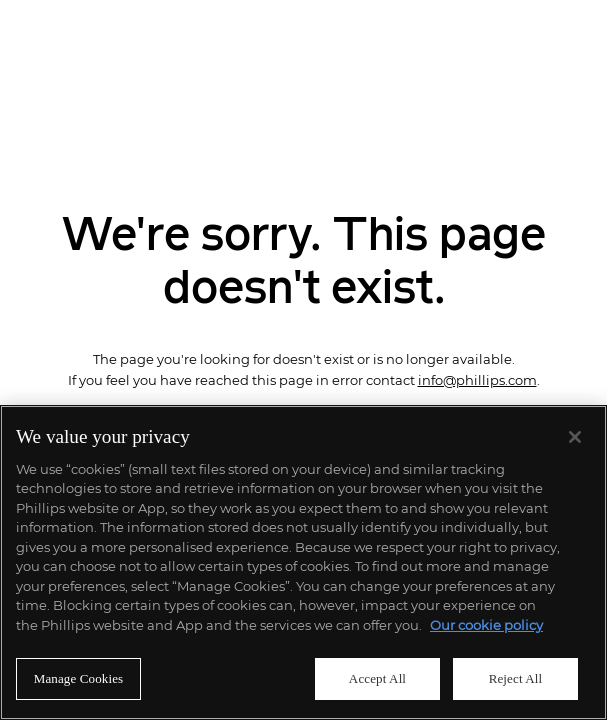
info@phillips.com (477, 380)
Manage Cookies (79, 678)
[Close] (575, 437)
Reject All (516, 678)
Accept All (377, 678)
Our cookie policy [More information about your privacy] (486, 625)
